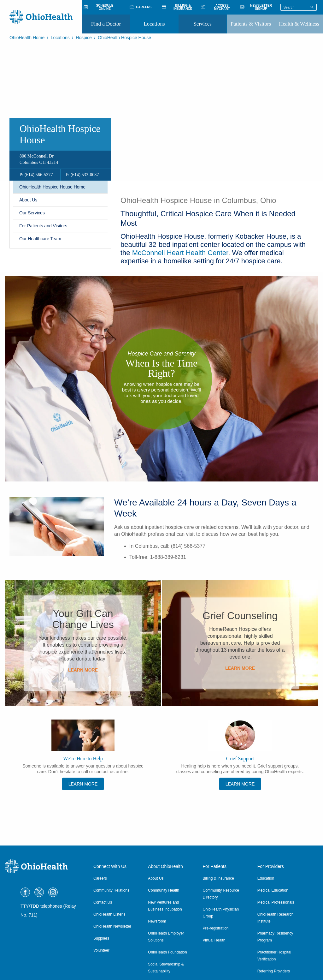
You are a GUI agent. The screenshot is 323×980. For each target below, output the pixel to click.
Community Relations (111, 890)
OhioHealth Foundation (167, 952)
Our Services (32, 213)
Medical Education (273, 890)
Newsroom (157, 921)
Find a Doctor (106, 24)
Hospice (84, 38)
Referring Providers (274, 971)
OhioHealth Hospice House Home (52, 187)
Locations (154, 24)
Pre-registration (216, 928)
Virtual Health (214, 940)
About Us (28, 200)
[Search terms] (299, 7)
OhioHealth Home (27, 38)
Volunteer (101, 950)
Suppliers (101, 938)
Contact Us (103, 902)
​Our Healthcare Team (40, 239)
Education (266, 878)
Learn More (83, 670)
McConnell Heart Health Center (180, 253)
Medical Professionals (276, 902)
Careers (100, 878)
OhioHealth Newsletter (112, 926)
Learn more (240, 784)
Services (203, 24)
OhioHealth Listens (109, 914)
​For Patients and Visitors (43, 226)
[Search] (312, 7)
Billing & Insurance (218, 878)
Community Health (164, 890)
